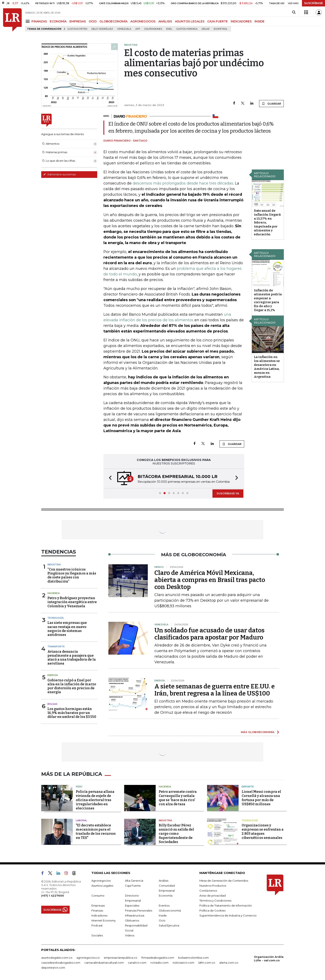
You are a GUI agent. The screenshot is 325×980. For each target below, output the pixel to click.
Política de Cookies (212, 910)
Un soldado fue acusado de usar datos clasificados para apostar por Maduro (209, 634)
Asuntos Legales (102, 886)
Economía (166, 896)
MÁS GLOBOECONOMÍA (258, 732)
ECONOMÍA (58, 21)
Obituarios (132, 920)
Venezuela (124, 29)
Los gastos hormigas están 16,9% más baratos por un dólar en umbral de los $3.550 (72, 713)
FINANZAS (39, 21)
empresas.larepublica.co (121, 958)
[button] (109, 478)
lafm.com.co (207, 963)
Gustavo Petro (77, 29)
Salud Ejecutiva (169, 925)
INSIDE (260, 21)
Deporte (248, 787)
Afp (138, 29)
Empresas (98, 905)
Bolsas (52, 704)
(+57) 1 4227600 (53, 896)
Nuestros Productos (213, 886)
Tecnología (56, 618)
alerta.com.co (229, 963)
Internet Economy (104, 920)
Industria (54, 565)
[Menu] (28, 21)
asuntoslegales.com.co (57, 958)
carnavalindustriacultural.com (104, 963)
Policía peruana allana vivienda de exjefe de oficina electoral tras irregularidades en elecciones (95, 800)
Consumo (98, 896)
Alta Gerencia (134, 881)
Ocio (162, 920)
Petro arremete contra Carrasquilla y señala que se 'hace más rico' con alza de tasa (178, 798)
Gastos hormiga (187, 29)
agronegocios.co (88, 958)
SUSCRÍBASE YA (228, 493)
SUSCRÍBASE (313, 3)
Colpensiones (153, 29)
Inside (163, 915)
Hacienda (54, 593)
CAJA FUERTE (218, 21)
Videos (130, 935)
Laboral (81, 820)
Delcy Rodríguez (102, 29)
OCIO (93, 21)
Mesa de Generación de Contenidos (224, 881)
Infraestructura (135, 915)
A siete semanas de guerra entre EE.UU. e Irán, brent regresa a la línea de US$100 (215, 690)
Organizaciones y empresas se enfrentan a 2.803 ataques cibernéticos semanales (263, 832)
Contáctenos (208, 891)
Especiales (132, 905)
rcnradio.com (159, 963)
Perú (79, 787)
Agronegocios (101, 881)
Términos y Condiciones (215, 901)
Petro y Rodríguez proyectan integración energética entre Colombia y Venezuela (72, 602)
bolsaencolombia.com (193, 958)
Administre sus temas (59, 174)
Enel (169, 29)
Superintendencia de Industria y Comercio (228, 915)
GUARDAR (271, 104)
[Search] (294, 12)
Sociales (97, 935)
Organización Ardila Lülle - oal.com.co (269, 959)
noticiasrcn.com (183, 963)
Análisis (164, 881)
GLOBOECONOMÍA (113, 21)
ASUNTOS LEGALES (190, 21)
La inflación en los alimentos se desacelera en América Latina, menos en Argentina (267, 367)
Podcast (97, 925)
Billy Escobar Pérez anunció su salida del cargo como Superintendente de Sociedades (176, 834)
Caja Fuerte (133, 886)
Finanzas (97, 910)
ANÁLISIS (165, 21)
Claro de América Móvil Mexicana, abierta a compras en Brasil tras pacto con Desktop (210, 580)
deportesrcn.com (53, 968)
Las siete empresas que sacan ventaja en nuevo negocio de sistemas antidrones (67, 629)
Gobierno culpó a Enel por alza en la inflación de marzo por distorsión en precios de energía (72, 686)
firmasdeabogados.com (158, 958)
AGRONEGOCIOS (143, 21)
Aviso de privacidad (213, 896)
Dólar (206, 29)
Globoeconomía (170, 910)
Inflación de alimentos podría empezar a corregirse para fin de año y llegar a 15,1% (268, 300)
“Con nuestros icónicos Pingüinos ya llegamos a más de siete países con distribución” (72, 575)
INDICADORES (241, 21)
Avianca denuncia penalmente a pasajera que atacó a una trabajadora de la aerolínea (72, 658)
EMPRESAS (78, 21)
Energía (53, 675)
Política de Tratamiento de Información (226, 905)
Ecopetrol (221, 29)
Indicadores (99, 915)
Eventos (164, 905)
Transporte (56, 646)
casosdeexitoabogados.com (61, 963)
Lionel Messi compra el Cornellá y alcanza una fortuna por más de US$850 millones (261, 798)
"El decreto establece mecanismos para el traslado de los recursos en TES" (96, 832)
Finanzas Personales (139, 910)
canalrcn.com (137, 963)
